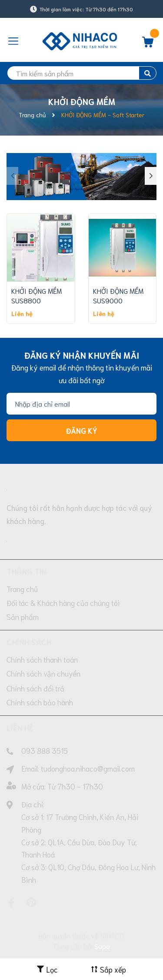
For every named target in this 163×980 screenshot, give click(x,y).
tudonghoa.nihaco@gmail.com (88, 768)
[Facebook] (11, 902)
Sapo (102, 946)
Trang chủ (22, 589)
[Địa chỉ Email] (81, 404)
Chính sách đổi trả (35, 688)
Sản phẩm (23, 616)
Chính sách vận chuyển (43, 673)
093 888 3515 (45, 750)
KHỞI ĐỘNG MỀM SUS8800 (37, 295)
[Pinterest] (31, 902)
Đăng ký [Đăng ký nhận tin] (82, 430)
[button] (151, 176)
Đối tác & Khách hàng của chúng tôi (63, 602)
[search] (81, 73)
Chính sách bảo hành (40, 702)
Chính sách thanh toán (42, 659)
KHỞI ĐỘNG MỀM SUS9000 (118, 295)
